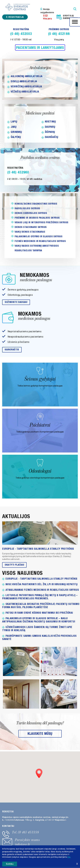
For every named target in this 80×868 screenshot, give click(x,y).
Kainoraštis (12, 350)
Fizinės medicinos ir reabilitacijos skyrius (40, 241)
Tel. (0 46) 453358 (26, 832)
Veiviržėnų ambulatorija (26, 86)
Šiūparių (50, 132)
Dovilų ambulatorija (24, 81)
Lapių (14, 122)
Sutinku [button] (10, 864)
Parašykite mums (27, 840)
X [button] (77, 864)
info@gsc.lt (22, 844)
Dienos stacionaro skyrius (31, 227)
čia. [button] (69, 857)
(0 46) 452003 (21, 34)
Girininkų (16, 132)
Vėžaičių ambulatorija (25, 92)
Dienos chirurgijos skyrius (31, 213)
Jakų (14, 127)
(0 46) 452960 (18, 172)
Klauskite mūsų (40, 734)
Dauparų (50, 127)
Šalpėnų (16, 137)
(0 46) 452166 (59, 34)
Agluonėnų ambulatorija (27, 76)
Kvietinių (50, 122)
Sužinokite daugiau (16, 302)
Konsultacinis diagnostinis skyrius (36, 204)
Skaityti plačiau (14, 565)
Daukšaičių (52, 137)
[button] (39, 773)
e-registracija (15, 17)
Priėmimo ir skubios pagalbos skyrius (37, 218)
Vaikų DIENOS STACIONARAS (30, 232)
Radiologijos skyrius (27, 208)
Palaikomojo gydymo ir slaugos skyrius (39, 236)
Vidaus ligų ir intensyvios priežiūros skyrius (42, 222)
